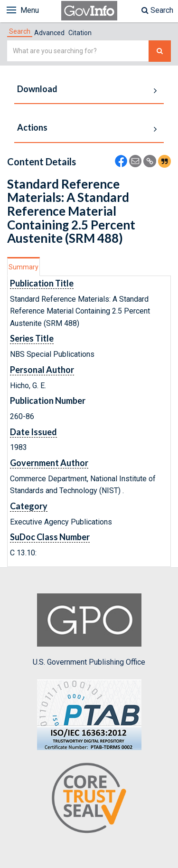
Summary (23, 267)
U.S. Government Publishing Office (89, 630)
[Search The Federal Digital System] (160, 51)
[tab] (20, 31)
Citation (80, 33)
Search (157, 10)
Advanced (49, 33)
